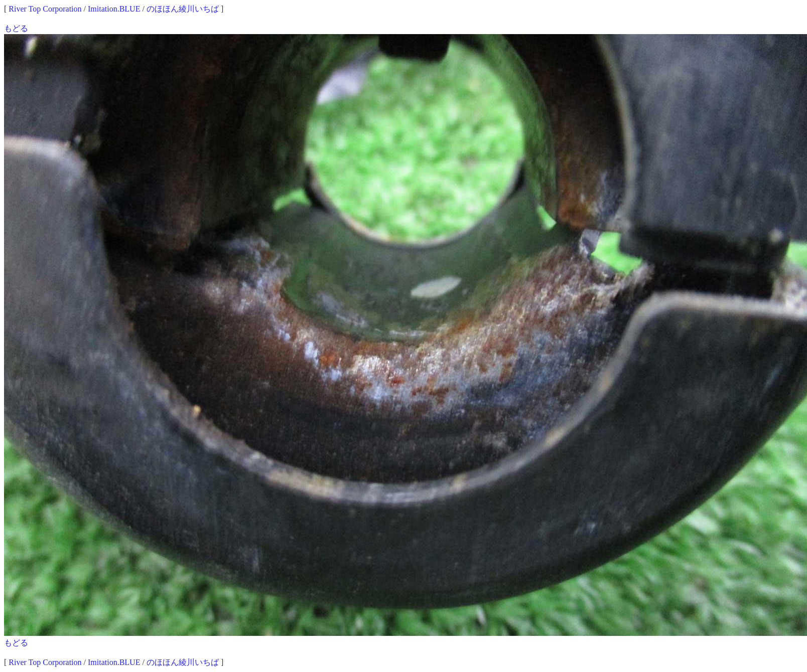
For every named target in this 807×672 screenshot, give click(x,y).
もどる (16, 28)
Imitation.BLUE (114, 9)
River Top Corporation (45, 9)
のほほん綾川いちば (183, 9)
